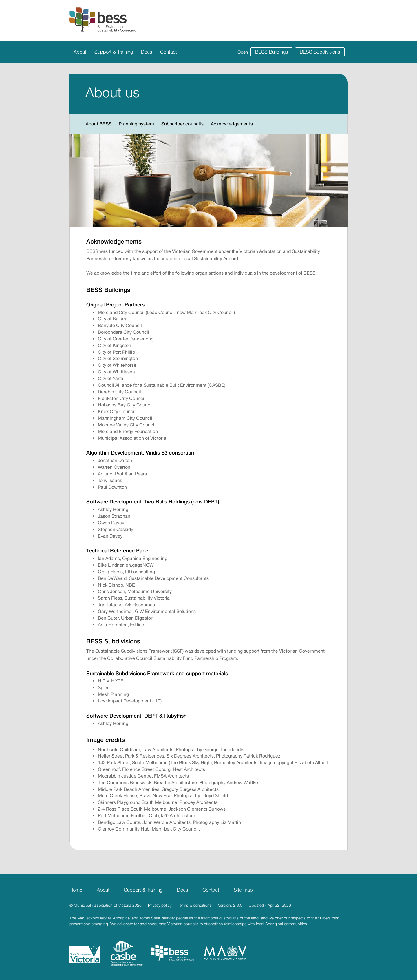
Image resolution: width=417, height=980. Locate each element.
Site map (243, 890)
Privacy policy (160, 905)
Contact (169, 52)
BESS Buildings (271, 52)
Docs (147, 52)
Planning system (136, 124)
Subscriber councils (182, 124)
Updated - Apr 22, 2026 (270, 905)
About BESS (99, 124)
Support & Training (114, 52)
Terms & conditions (195, 905)
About (80, 52)
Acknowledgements (232, 124)
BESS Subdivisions (320, 52)
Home (76, 890)
